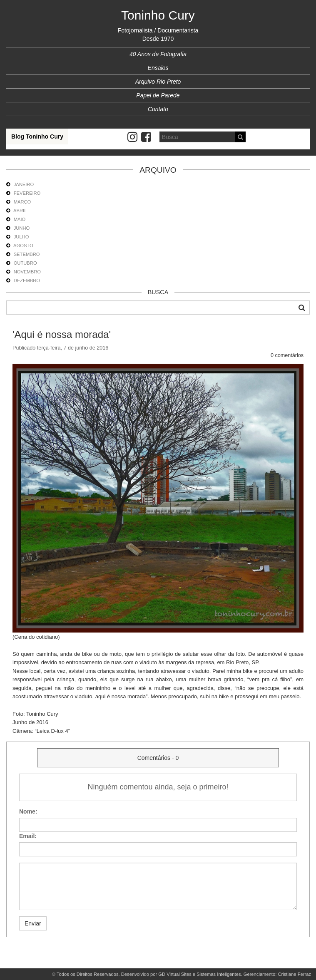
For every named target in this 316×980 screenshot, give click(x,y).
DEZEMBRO (27, 280)
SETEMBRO (27, 254)
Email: (28, 836)
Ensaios (158, 68)
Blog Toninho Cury (37, 136)
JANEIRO (24, 184)
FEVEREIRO (27, 193)
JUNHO (22, 228)
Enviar (33, 923)
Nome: (28, 811)
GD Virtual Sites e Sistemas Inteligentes (199, 974)
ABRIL (20, 211)
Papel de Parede (158, 95)
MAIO (20, 219)
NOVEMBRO (27, 272)
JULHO (21, 237)
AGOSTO (23, 246)
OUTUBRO (25, 263)
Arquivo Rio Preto (158, 82)
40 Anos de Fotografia (158, 54)
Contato (158, 109)
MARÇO (22, 202)
